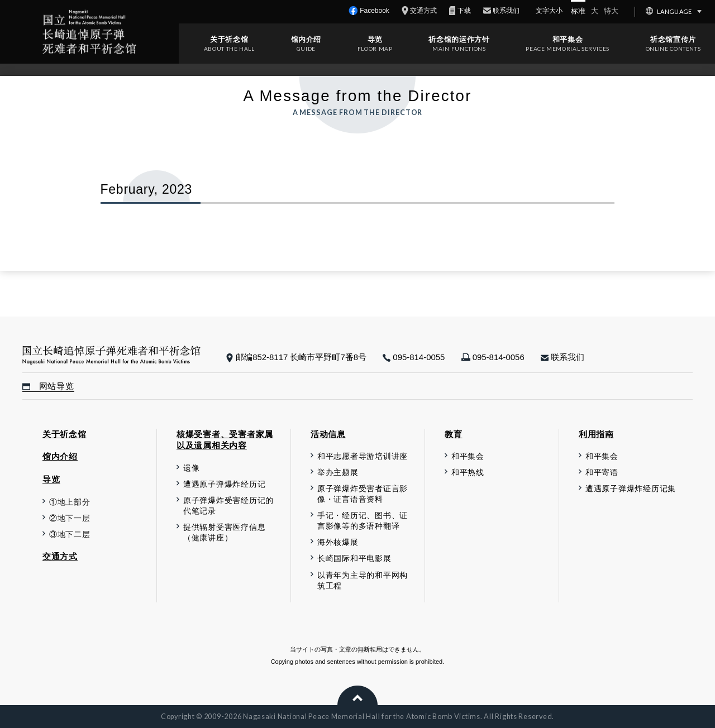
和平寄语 (602, 473)
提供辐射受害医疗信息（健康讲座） (224, 533)
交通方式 (60, 556)
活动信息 (328, 434)
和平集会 (568, 39)
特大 (611, 11)
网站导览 (48, 387)
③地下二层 (70, 535)
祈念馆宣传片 (673, 39)
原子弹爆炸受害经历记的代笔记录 (228, 506)
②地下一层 (70, 518)
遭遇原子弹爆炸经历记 (224, 484)
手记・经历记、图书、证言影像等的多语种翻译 (363, 521)
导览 (375, 39)
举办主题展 (338, 473)
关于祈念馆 (229, 39)
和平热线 (468, 473)
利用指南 (596, 434)
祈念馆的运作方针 (459, 39)
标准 (578, 11)
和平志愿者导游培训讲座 (363, 456)
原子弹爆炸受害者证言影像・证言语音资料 (363, 494)
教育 (453, 434)
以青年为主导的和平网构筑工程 (363, 581)
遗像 (191, 468)
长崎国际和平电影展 (354, 559)
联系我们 (563, 357)
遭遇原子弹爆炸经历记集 (631, 489)
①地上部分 (70, 502)
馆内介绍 (306, 39)
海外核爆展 (338, 542)
